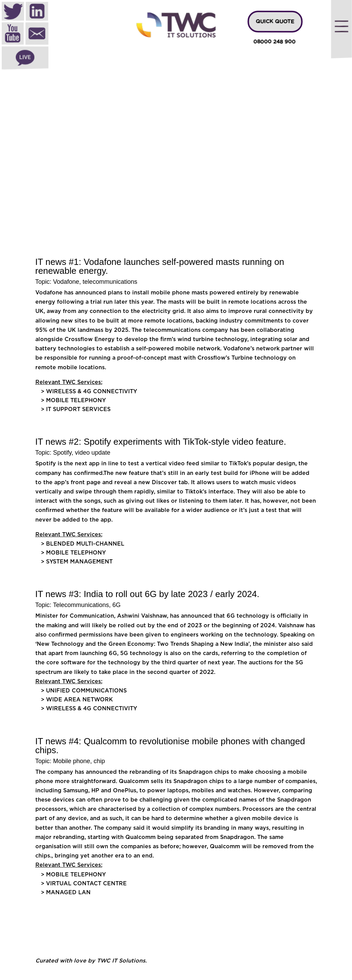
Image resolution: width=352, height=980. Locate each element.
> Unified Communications (84, 691)
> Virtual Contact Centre (85, 884)
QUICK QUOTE (275, 21)
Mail (37, 34)
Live (25, 58)
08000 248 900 (275, 42)
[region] (176, 130)
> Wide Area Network (77, 700)
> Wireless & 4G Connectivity (90, 392)
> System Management (78, 562)
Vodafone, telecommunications (95, 282)
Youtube (13, 34)
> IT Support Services (76, 409)
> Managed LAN (66, 892)
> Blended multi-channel (83, 544)
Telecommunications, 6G (87, 605)
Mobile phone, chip (79, 761)
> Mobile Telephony (73, 400)
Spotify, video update (82, 453)
